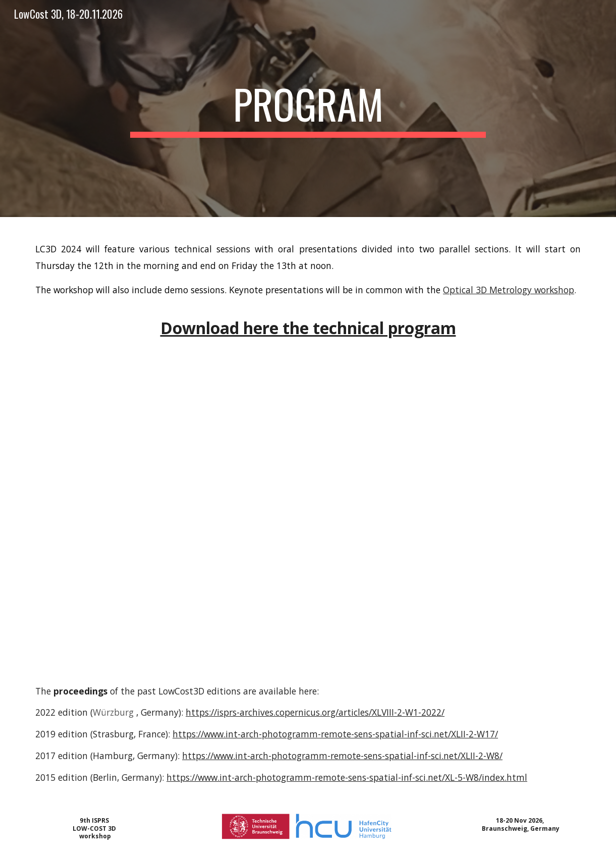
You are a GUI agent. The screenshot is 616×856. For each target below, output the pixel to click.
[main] (308, 109)
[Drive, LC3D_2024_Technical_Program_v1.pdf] (308, 523)
